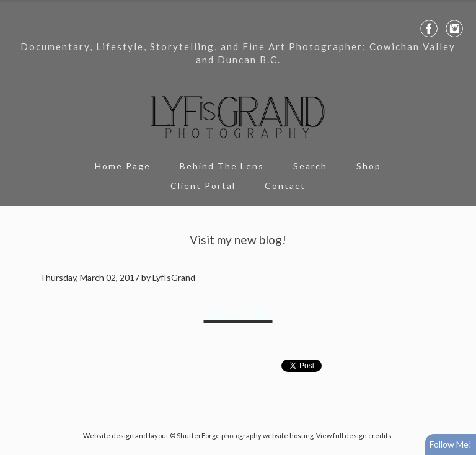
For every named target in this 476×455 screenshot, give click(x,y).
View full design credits (354, 435)
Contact (285, 186)
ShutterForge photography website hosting (245, 435)
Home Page (123, 166)
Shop (369, 166)
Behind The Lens (222, 166)
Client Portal (203, 186)
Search (310, 166)
